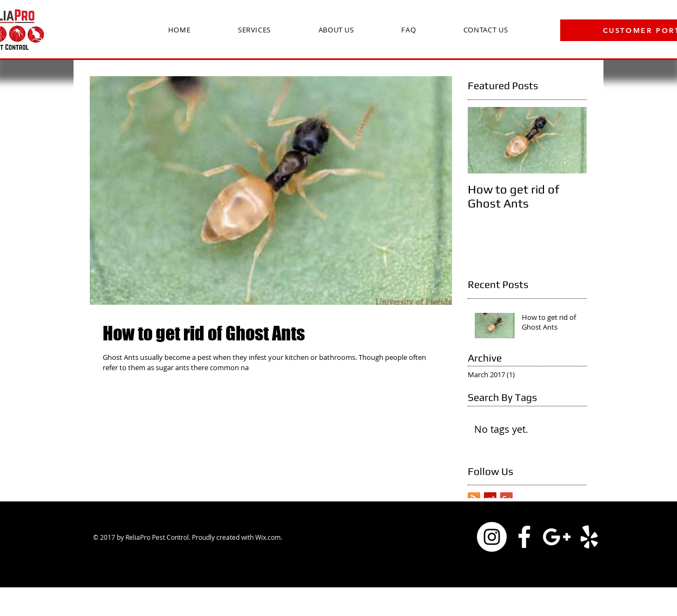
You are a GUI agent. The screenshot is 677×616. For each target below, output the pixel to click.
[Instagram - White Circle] (492, 537)
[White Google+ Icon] (557, 537)
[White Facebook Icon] (524, 537)
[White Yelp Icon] (589, 537)
